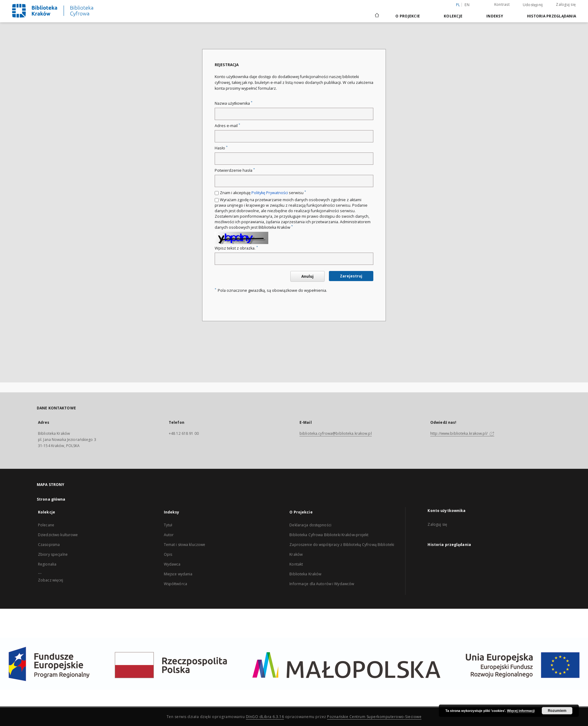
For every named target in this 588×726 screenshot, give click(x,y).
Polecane (46, 525)
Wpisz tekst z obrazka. (236, 248)
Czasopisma (49, 545)
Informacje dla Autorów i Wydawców (322, 584)
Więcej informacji (521, 711)
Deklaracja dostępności (310, 525)
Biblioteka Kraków (305, 574)
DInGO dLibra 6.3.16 (265, 717)
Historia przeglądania (552, 16)
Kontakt (296, 564)
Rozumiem (557, 711)
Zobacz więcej (51, 580)
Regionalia (47, 564)
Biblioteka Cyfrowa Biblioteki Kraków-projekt (329, 535)
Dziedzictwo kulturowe (58, 535)
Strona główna (51, 499)
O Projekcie (408, 16)
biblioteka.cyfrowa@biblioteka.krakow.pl (336, 433)
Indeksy (495, 16)
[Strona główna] (377, 16)
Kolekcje (453, 16)
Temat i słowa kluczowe (185, 545)
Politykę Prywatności (270, 193)
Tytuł (168, 525)
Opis (168, 554)
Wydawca (172, 564)
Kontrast (502, 4)
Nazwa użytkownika (234, 103)
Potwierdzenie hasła (235, 170)
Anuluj (307, 276)
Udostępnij (533, 5)
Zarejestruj (351, 276)
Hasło (221, 148)
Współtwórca (175, 584)
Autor (169, 535)
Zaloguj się (566, 4)
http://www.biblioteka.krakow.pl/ (462, 433)
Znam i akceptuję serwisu (263, 193)
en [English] (467, 5)
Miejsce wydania (178, 574)
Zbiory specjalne (53, 554)
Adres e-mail (227, 126)
